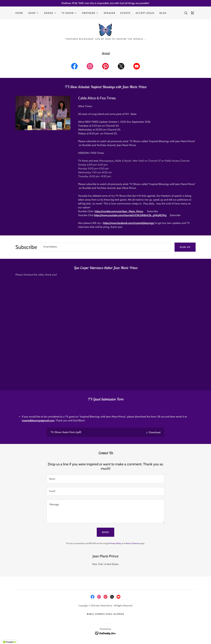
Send (105, 532)
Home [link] (19, 13)
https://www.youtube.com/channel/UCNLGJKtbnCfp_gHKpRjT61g (130, 215)
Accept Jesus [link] (145, 13)
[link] (192, 13)
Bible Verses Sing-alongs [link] (105, 614)
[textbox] (106, 247)
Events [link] (125, 13)
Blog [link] (163, 13)
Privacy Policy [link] (115, 543)
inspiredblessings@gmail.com (38, 420)
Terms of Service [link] (132, 543)
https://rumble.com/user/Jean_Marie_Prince (119, 211)
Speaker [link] (109, 13)
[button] (34, 13)
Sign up (185, 247)
